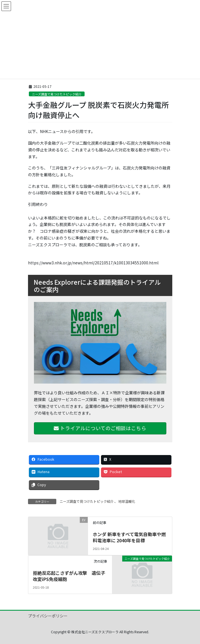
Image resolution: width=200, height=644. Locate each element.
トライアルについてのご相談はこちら (100, 428)
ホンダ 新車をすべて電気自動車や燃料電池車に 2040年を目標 (129, 537)
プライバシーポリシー (48, 616)
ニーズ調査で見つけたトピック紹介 (57, 94)
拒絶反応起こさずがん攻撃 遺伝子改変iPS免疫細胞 (69, 576)
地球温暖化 (127, 501)
